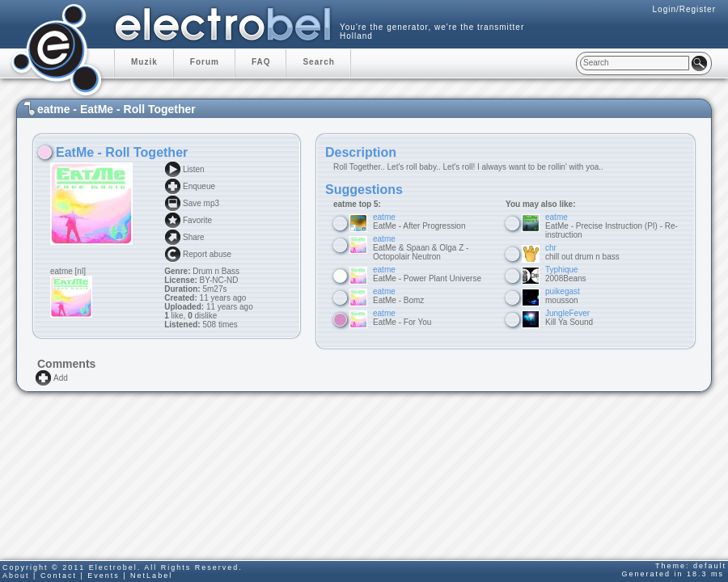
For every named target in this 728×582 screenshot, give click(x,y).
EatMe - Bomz (398, 296)
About (16, 576)
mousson (563, 296)
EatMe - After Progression (419, 221)
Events (104, 576)
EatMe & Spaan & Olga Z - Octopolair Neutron (421, 248)
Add (61, 378)
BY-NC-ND (218, 280)
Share (194, 237)
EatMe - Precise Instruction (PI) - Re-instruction (612, 226)
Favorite (197, 220)
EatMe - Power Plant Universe (427, 274)
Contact (59, 576)
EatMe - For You (402, 318)
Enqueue (199, 186)
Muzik (144, 62)
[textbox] (635, 63)
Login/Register (684, 9)
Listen (194, 169)
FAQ (261, 62)
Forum (205, 62)
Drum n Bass (216, 271)
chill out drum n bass (582, 252)
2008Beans (566, 274)
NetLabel (151, 576)
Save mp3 (201, 203)
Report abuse (207, 254)
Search (318, 62)
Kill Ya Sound (569, 318)
